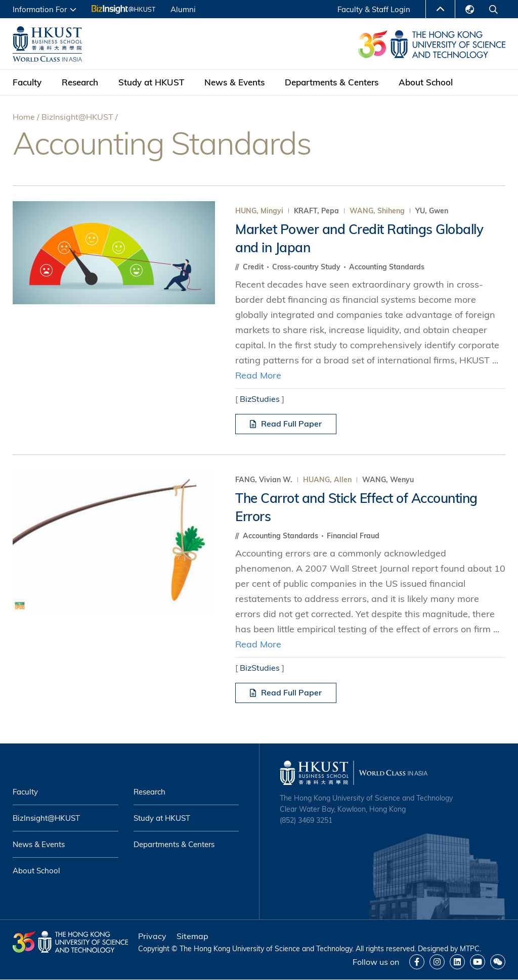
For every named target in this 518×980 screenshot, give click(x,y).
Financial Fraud (353, 536)
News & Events (234, 82)
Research (80, 82)
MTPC (470, 949)
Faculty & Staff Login (374, 9)
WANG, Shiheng (377, 211)
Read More (258, 375)
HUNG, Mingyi (259, 211)
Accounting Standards (387, 267)
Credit (254, 267)
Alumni (183, 9)
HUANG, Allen (327, 480)
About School (426, 82)
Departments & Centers (332, 82)
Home (24, 117)
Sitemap (192, 936)
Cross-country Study (307, 267)
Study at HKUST (151, 82)
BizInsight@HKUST (77, 117)
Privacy (152, 936)
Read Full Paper (286, 424)
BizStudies (260, 399)
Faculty (27, 82)
